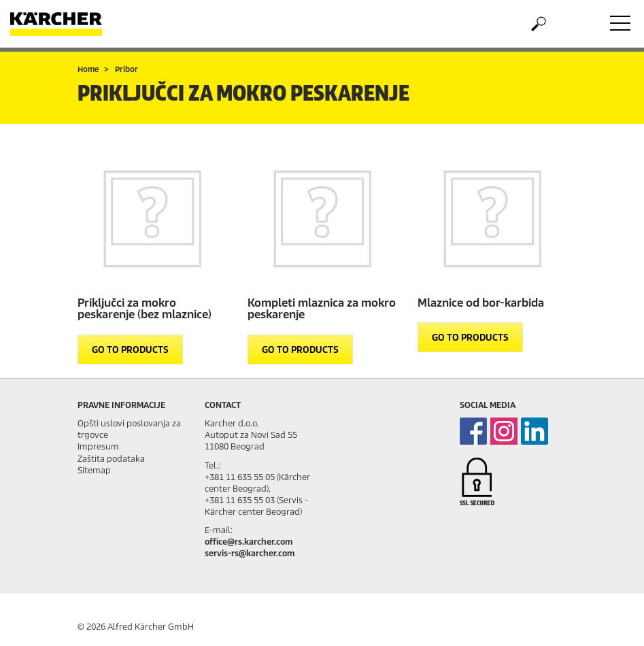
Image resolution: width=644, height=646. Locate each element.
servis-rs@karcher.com (250, 553)
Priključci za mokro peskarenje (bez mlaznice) (145, 309)
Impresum (98, 446)
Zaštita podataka (111, 459)
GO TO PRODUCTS (130, 350)
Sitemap (94, 470)
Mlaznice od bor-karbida (481, 303)
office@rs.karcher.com (249, 542)
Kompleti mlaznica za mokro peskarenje (322, 309)
